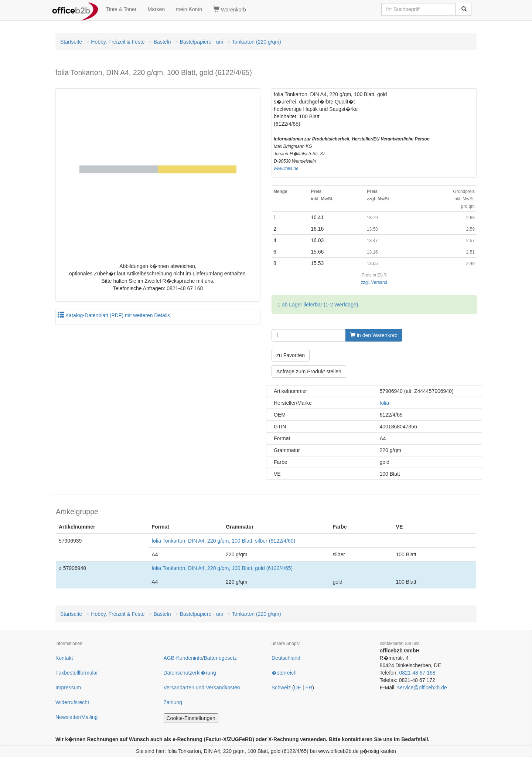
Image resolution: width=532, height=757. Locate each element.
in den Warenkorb (374, 335)
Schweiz (281, 688)
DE (298, 688)
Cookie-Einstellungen (191, 718)
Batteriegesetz (220, 658)
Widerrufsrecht (72, 702)
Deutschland (286, 658)
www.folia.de (286, 169)
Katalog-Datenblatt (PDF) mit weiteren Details (114, 315)
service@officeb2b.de (422, 688)
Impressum (68, 688)
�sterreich (284, 673)
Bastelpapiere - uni (202, 42)
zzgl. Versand (374, 282)
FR (309, 688)
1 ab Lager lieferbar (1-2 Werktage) (318, 305)
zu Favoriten (291, 355)
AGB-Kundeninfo (183, 658)
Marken (156, 9)
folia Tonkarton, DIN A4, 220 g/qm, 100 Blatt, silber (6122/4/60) (223, 541)
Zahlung (173, 702)
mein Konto (189, 9)
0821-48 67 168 (417, 673)
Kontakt (64, 658)
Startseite (71, 42)
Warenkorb (230, 9)
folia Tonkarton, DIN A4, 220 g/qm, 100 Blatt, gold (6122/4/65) (222, 568)
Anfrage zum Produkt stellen (309, 371)
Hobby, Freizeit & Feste (118, 42)
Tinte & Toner (121, 9)
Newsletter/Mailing (76, 717)
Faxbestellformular (77, 673)
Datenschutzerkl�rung (190, 673)
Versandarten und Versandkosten (202, 688)
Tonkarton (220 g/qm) (257, 42)
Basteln (162, 42)
